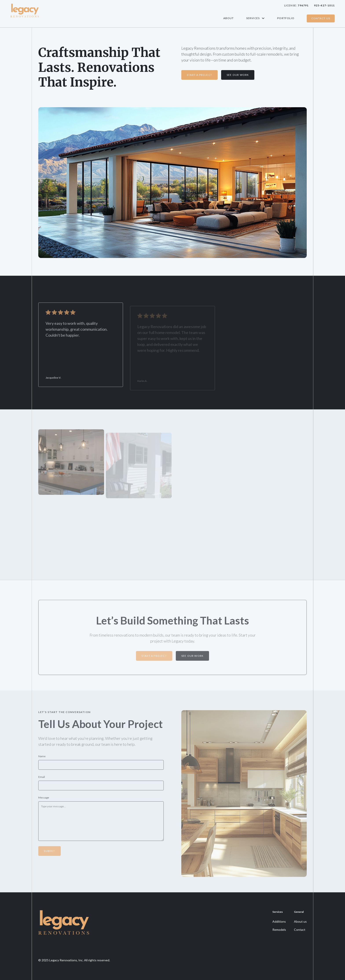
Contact (300, 930)
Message (44, 799)
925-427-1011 (324, 5)
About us (300, 921)
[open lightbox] (71, 465)
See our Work (238, 75)
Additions (279, 921)
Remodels (279, 930)
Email (42, 779)
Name (42, 758)
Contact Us (321, 18)
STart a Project (154, 658)
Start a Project (199, 75)
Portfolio (286, 18)
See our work (192, 658)
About (229, 18)
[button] (256, 18)
